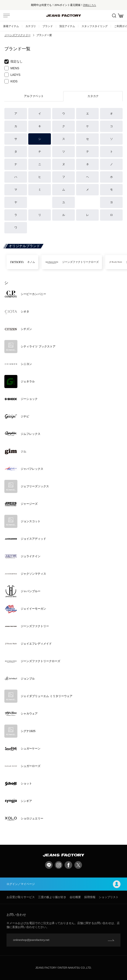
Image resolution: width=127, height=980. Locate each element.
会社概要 (75, 897)
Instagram (59, 865)
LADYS (12, 75)
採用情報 (90, 897)
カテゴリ (31, 26)
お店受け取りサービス (21, 897)
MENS (12, 68)
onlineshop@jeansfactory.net (31, 940)
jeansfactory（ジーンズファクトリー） (63, 16)
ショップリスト (109, 897)
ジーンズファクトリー (17, 35)
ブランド (48, 26)
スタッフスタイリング (95, 26)
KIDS (11, 81)
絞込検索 (114, 16)
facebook (68, 865)
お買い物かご (121, 16)
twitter (78, 865)
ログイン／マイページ (63, 884)
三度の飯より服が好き (52, 897)
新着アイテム (11, 26)
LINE (49, 865)
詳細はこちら (90, 5)
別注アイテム (67, 26)
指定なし (13, 62)
